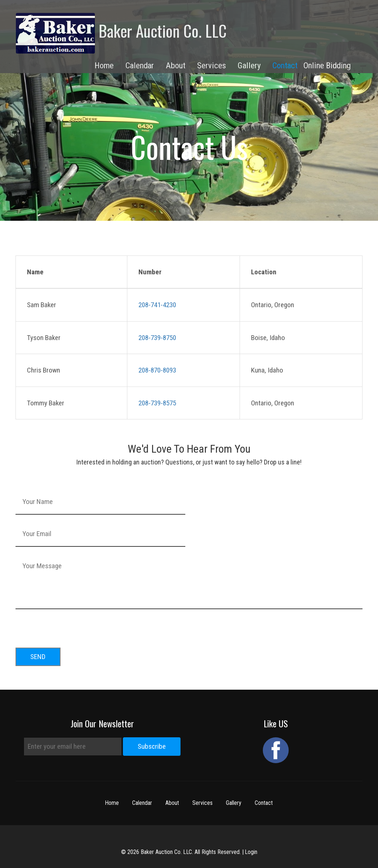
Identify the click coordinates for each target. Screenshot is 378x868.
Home (112, 803)
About (173, 803)
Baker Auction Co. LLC (121, 33)
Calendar (142, 803)
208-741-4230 (157, 305)
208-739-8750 (157, 338)
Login (251, 852)
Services (203, 803)
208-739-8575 (157, 403)
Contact (285, 65)
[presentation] (72, 626)
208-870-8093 (157, 370)
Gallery (234, 803)
